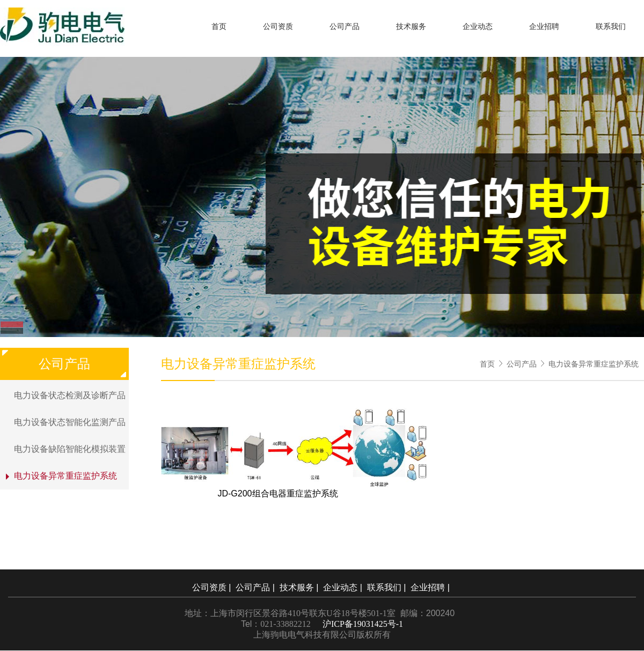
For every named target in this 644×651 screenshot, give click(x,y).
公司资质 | (213, 587)
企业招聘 (544, 26)
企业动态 (478, 26)
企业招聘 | (431, 587)
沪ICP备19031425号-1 (363, 624)
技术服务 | (300, 587)
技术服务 (411, 26)
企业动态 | (344, 587)
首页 (219, 26)
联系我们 (611, 26)
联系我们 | (388, 587)
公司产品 (345, 26)
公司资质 (278, 26)
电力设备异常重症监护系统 (594, 364)
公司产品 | (256, 587)
